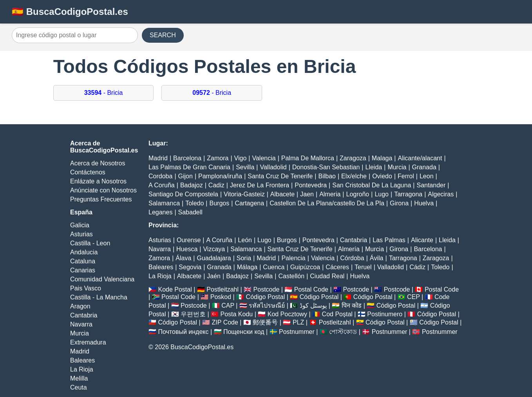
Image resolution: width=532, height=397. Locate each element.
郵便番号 (265, 322)
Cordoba (160, 176)
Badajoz (192, 185)
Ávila (377, 258)
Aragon (80, 306)
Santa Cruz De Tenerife (280, 176)
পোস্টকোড (343, 332)
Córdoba (352, 258)
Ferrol (406, 176)
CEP (413, 297)
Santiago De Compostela (183, 194)
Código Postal (266, 297)
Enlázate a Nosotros (98, 181)
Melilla (79, 378)
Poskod (221, 297)
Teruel (363, 267)
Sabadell (190, 212)
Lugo (382, 194)
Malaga (382, 158)
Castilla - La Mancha (99, 297)
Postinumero (385, 314)
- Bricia (104, 93)
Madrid (80, 351)
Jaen (307, 194)
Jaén (214, 276)
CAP (228, 305)
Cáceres (337, 267)
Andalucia (84, 252)
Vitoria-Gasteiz (244, 194)
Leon (427, 176)
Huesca (187, 249)
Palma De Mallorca (308, 158)
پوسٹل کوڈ (313, 305)
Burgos (220, 203)
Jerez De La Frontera (260, 185)
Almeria (330, 194)
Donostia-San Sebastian (326, 167)
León (245, 240)
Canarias (83, 270)
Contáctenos (88, 172)
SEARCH (163, 35)
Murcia (80, 333)
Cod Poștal (337, 314)
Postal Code (311, 289)
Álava (183, 258)
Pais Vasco (86, 288)
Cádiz (417, 267)
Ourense (189, 240)
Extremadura (88, 342)
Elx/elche (354, 176)
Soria (244, 258)
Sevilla (245, 167)
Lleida (374, 167)
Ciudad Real (327, 276)
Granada (424, 167)
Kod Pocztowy (287, 314)
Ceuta (79, 387)
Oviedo (382, 176)
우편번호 (193, 314)
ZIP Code (225, 322)
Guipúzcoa (305, 267)
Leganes (160, 212)
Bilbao (327, 176)
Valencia (264, 158)
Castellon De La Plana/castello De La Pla (327, 203)
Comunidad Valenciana (102, 279)
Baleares (82, 360)
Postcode (267, 289)
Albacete (282, 194)
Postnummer (297, 332)
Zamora (218, 158)
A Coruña (162, 185)
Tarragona (408, 194)
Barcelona (187, 158)
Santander (431, 185)
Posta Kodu (236, 314)
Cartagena (249, 203)
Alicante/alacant (420, 158)
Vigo (241, 158)
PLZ (298, 322)
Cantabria (84, 315)
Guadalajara (214, 258)
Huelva (424, 203)
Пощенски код (244, 332)
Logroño (358, 194)
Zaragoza (353, 158)
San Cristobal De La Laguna (372, 185)
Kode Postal (175, 289)
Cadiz (216, 185)
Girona (399, 203)
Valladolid (273, 167)
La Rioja (82, 369)
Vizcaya (214, 249)
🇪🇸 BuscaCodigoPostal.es (70, 12)
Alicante (422, 240)
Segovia (190, 267)
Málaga (247, 267)
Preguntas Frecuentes (101, 199)
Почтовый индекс (183, 332)
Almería (349, 249)
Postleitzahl (223, 289)
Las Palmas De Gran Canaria (189, 167)
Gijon (185, 176)
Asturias (81, 234)
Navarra (81, 324)
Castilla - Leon (90, 243)
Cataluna (83, 261)
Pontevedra (311, 185)
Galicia (80, 225)
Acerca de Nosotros (98, 163)
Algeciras (441, 194)
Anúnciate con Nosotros (103, 190)
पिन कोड (352, 305)
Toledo (195, 203)
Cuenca (274, 267)
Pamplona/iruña (220, 176)
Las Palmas (389, 240)
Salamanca (164, 203)
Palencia (293, 258)
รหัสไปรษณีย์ (267, 305)
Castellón (291, 276)
